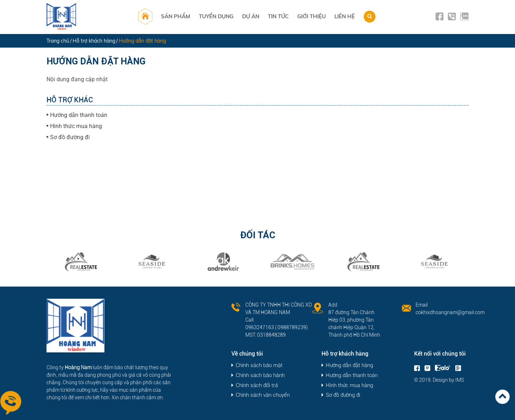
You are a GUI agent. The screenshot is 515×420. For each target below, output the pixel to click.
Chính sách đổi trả (257, 385)
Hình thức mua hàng (76, 126)
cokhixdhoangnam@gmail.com (450, 312)
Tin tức (278, 16)
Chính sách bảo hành (260, 375)
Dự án (251, 16)
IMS (460, 380)
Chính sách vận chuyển (263, 395)
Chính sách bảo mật (259, 365)
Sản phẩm (176, 16)
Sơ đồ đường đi (70, 137)
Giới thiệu (312, 16)
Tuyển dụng (216, 16)
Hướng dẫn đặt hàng (349, 365)
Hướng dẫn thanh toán (79, 115)
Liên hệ (345, 16)
